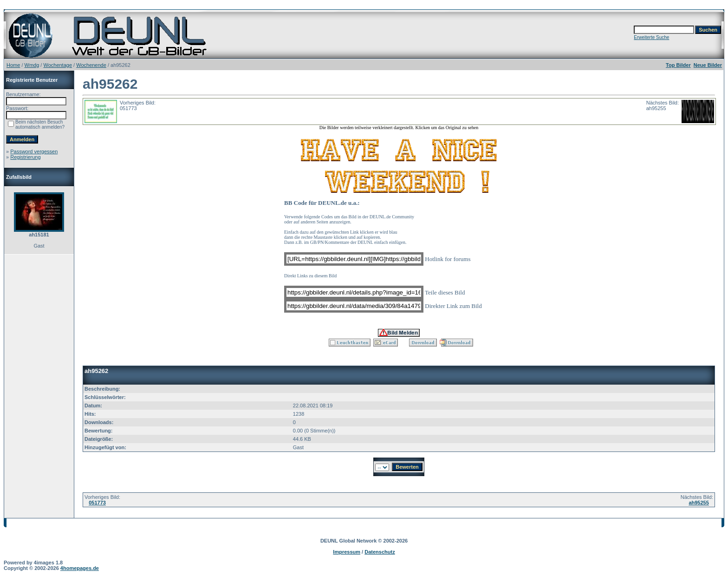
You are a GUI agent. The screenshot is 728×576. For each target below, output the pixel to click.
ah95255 (699, 503)
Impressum (347, 552)
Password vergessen (34, 151)
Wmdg (32, 65)
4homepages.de (80, 568)
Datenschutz (380, 552)
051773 (97, 503)
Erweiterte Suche (651, 37)
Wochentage (58, 65)
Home (13, 65)
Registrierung (25, 157)
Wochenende (91, 65)
